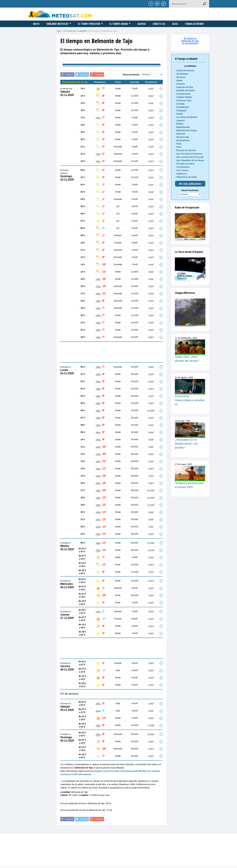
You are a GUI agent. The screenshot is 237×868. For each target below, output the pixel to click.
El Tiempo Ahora (119, 24)
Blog (175, 24)
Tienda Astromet (195, 24)
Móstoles (181, 134)
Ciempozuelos (183, 94)
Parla (179, 144)
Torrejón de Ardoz (185, 164)
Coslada (180, 104)
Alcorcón (181, 77)
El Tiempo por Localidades (75, 31)
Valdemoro (182, 174)
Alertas (142, 24)
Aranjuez (181, 84)
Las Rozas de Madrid (187, 117)
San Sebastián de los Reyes (190, 160)
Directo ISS (159, 24)
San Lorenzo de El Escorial (190, 157)
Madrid (180, 124)
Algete (179, 80)
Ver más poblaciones (190, 184)
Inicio (36, 24)
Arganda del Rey (185, 87)
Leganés (181, 120)
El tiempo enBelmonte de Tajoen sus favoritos (190, 41)
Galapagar (181, 110)
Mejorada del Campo (187, 130)
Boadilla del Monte (186, 90)
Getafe (180, 114)
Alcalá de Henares (185, 70)
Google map (103, 795)
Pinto (179, 147)
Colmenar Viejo (184, 100)
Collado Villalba (184, 97)
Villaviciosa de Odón (187, 177)
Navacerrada (183, 137)
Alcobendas (182, 74)
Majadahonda (183, 127)
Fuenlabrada (183, 107)
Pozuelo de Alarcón (186, 150)
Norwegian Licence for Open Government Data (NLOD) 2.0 (120, 771)
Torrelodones (183, 167)
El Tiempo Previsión (89, 24)
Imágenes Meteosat (58, 24)
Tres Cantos (182, 170)
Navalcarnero (183, 140)
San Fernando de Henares (189, 154)
